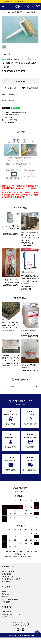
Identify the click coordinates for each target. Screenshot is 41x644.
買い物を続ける (8, 117)
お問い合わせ (11, 88)
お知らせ (5, 591)
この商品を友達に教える (10, 115)
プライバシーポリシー (9, 617)
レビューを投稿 (8, 122)
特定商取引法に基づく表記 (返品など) (15, 112)
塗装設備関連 (6, 574)
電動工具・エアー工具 (9, 576)
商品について (6, 594)
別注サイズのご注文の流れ (11, 599)
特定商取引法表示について (11, 614)
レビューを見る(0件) (9, 120)
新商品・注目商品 (8, 571)
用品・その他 (6, 582)
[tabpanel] (20, 29)
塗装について (6, 597)
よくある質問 (6, 602)
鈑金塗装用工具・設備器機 (11, 579)
